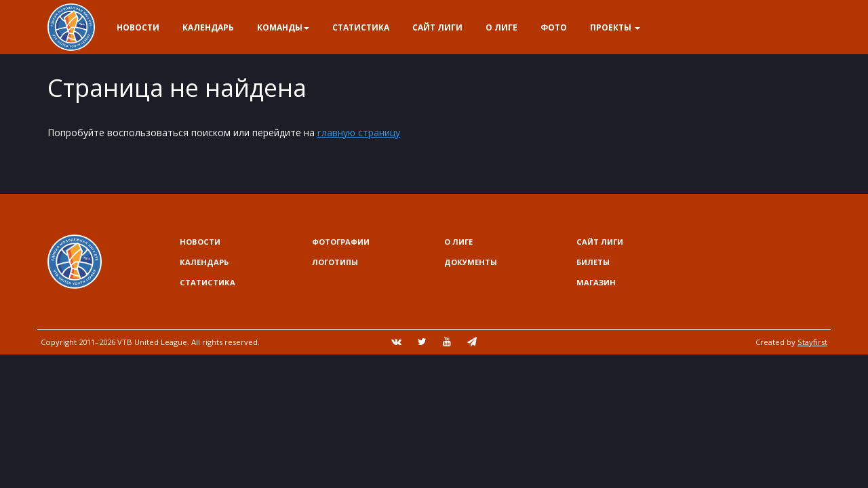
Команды (283, 27)
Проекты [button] (615, 27)
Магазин (596, 282)
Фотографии (341, 242)
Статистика (361, 27)
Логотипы (335, 262)
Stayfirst (812, 342)
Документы (471, 262)
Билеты (593, 262)
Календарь (208, 27)
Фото (554, 27)
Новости (138, 27)
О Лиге (501, 27)
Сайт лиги (437, 27)
